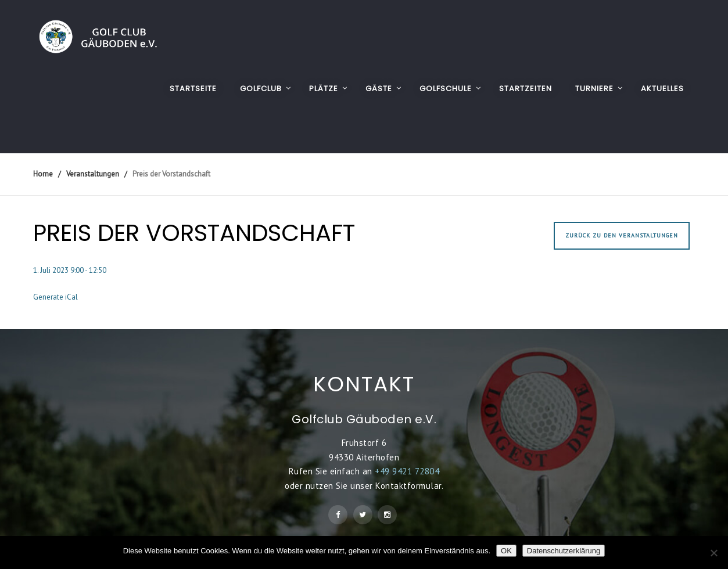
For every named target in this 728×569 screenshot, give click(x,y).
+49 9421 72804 (407, 471)
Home (43, 174)
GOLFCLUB (261, 89)
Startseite (193, 89)
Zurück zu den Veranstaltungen (622, 235)
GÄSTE (379, 89)
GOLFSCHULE (446, 89)
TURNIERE (594, 89)
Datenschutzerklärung (564, 551)
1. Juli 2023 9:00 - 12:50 (70, 270)
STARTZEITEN (526, 89)
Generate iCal (55, 297)
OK (506, 551)
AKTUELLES (662, 89)
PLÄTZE (324, 89)
